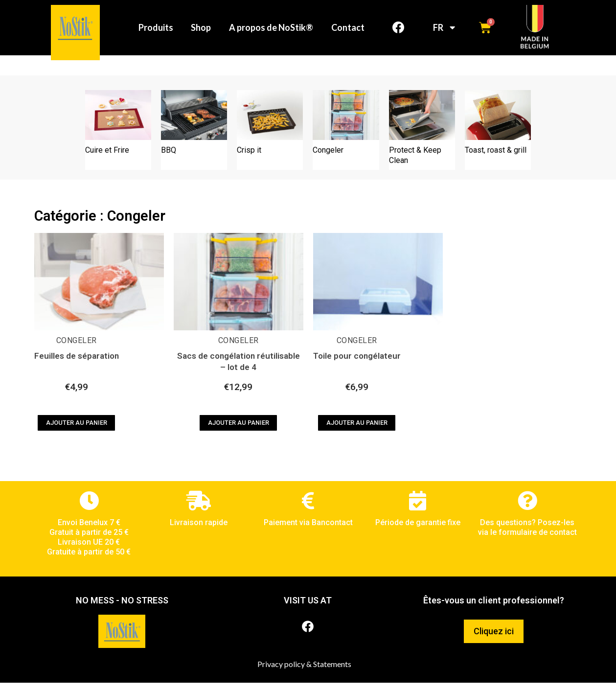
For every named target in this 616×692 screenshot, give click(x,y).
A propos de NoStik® (321, 21)
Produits (203, 21)
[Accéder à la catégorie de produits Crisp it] (270, 139)
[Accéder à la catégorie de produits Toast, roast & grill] (498, 139)
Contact (347, 44)
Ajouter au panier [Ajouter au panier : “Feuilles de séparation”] (77, 432)
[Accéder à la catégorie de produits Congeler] (346, 139)
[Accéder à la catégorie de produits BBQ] (194, 139)
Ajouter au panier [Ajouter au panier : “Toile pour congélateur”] (357, 432)
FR (444, 32)
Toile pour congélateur (357, 366)
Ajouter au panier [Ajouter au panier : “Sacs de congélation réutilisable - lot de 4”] (239, 432)
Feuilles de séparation (77, 366)
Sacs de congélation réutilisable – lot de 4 (239, 371)
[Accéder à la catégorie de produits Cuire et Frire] (118, 139)
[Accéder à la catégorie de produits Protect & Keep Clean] (422, 139)
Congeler (77, 350)
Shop (250, 21)
